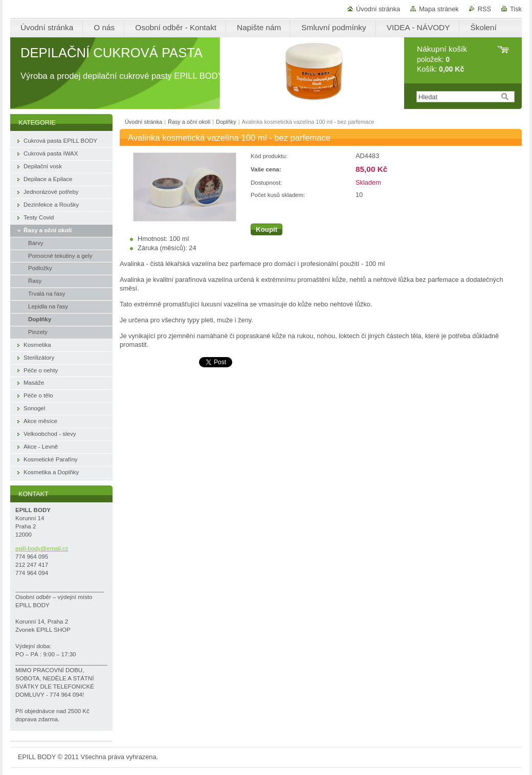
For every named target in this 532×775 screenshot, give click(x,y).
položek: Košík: (442, 59)
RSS (484, 9)
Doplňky (226, 122)
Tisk (516, 9)
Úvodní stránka (378, 9)
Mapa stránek (439, 9)
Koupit (267, 229)
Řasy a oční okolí (189, 122)
